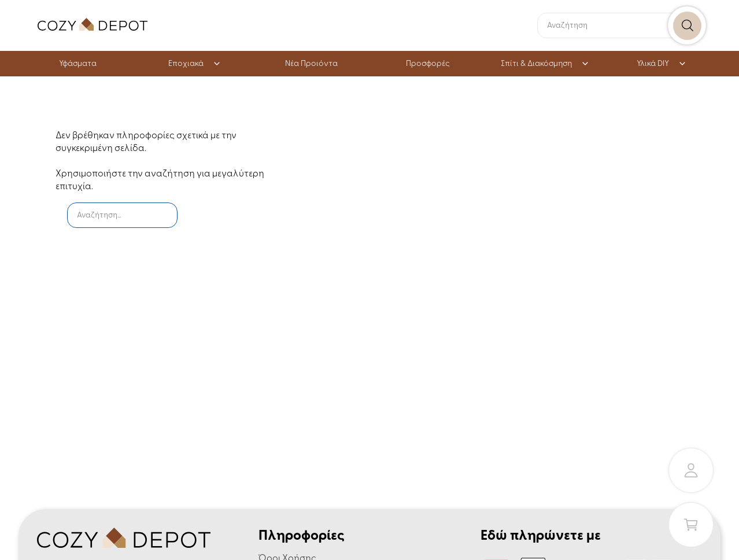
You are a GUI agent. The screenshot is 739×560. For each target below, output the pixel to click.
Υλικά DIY (662, 64)
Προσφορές (428, 64)
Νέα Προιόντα (311, 64)
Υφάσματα (78, 64)
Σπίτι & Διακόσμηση (545, 64)
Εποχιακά (195, 64)
